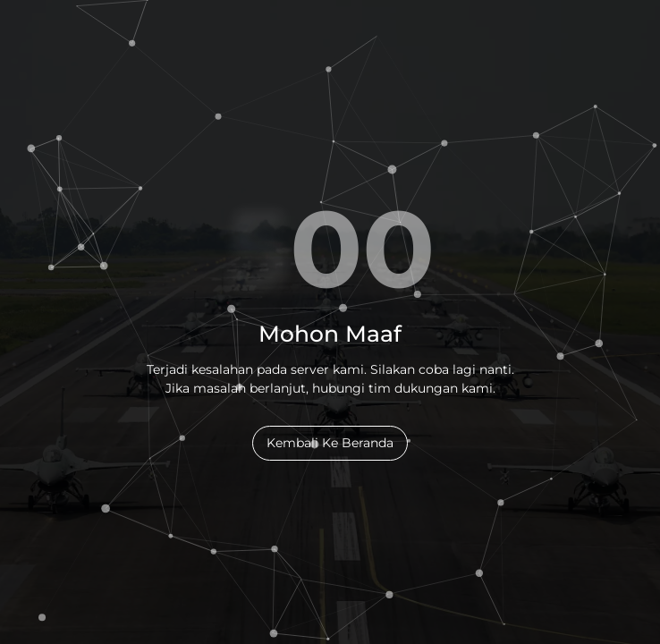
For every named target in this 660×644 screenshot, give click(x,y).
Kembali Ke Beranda (330, 443)
